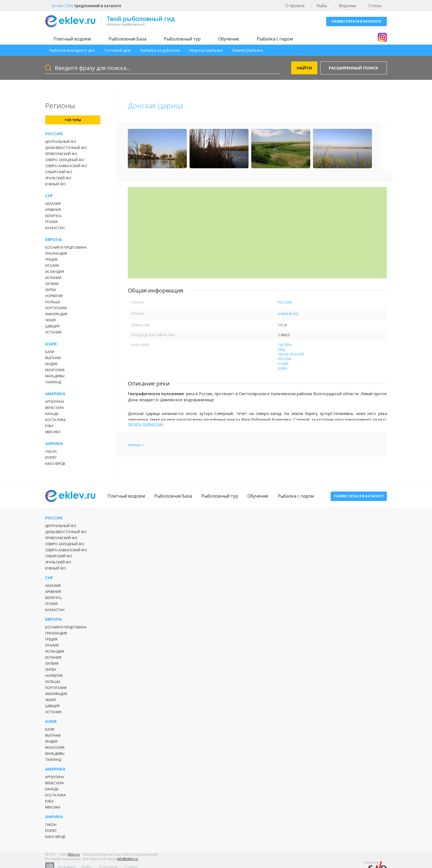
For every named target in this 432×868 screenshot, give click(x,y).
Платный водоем (72, 39)
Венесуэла (55, 408)
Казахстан (55, 228)
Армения (53, 210)
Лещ (282, 350)
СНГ (49, 196)
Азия (51, 344)
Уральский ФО (58, 178)
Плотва (285, 359)
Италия (52, 266)
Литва (51, 290)
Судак (283, 364)
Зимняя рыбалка (247, 50)
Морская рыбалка (206, 50)
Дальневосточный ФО (66, 148)
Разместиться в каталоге (357, 21)
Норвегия (54, 296)
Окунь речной (291, 354)
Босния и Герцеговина (66, 247)
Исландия (55, 272)
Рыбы (322, 6)
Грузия (51, 222)
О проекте (295, 6)
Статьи (375, 6)
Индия (51, 364)
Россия (54, 134)
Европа (53, 239)
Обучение (229, 39)
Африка (54, 444)
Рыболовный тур (182, 39)
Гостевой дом (117, 50)
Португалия (56, 308)
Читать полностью (146, 424)
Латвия (52, 284)
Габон (51, 451)
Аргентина (55, 402)
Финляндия (56, 314)
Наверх (134, 445)
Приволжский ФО (61, 154)
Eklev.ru (74, 858)
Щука (283, 368)
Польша (53, 302)
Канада (52, 414)
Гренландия (56, 253)
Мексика (53, 432)
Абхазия (53, 204)
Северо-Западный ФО (65, 160)
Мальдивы (55, 376)
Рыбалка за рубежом (160, 50)
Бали (50, 352)
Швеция (52, 326)
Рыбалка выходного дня (72, 50)
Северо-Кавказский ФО (66, 166)
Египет (51, 458)
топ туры (73, 120)
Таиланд (53, 382)
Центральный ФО (61, 142)
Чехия (50, 320)
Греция (51, 260)
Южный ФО (56, 184)
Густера (285, 345)
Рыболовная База (127, 39)
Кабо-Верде (55, 464)
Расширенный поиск (353, 68)
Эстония (53, 332)
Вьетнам (53, 358)
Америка (55, 394)
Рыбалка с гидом (275, 39)
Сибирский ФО (59, 172)
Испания (53, 278)
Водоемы (348, 6)
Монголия (55, 370)
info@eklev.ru (127, 862)
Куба (49, 426)
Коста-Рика (56, 420)
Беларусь (53, 216)
